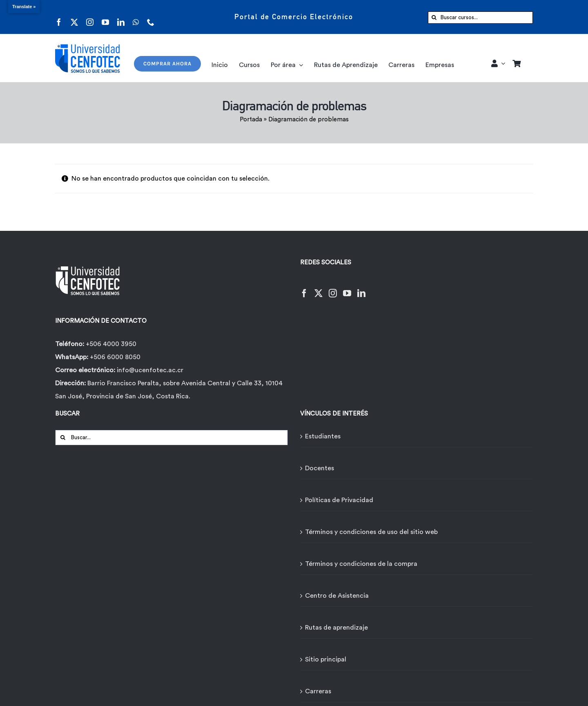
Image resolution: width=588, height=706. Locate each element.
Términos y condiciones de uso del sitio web (371, 532)
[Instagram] (333, 288)
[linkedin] (121, 17)
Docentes (320, 468)
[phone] (151, 17)
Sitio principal (326, 659)
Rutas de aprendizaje (336, 628)
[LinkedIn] (361, 288)
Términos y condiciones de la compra (361, 564)
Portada (251, 120)
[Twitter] (318, 288)
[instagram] (90, 17)
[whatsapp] (136, 17)
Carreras (318, 691)
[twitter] (74, 17)
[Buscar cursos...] (480, 18)
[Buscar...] (171, 438)
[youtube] (105, 17)
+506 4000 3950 (111, 344)
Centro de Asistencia (337, 596)
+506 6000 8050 (114, 357)
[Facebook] (304, 288)
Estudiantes (323, 436)
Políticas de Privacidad (339, 500)
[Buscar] (434, 18)
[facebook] (59, 17)
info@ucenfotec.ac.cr (150, 370)
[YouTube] (347, 288)
